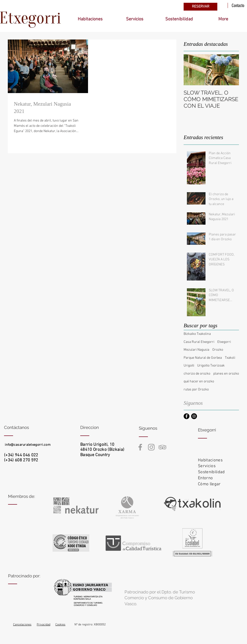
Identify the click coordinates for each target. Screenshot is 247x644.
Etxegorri (224, 342)
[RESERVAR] (200, 7)
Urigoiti (189, 366)
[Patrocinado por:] (27, 576)
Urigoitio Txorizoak (211, 366)
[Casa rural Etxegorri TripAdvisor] (162, 447)
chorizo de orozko (197, 374)
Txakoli (230, 358)
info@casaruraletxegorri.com (28, 445)
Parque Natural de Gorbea (203, 358)
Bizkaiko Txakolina (197, 334)
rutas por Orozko (196, 390)
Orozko (218, 350)
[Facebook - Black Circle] (187, 416)
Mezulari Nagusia (196, 350)
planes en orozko (226, 374)
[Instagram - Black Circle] (194, 416)
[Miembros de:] (27, 497)
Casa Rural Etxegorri (199, 342)
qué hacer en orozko (199, 381)
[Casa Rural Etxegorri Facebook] (140, 447)
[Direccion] (99, 428)
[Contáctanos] (23, 428)
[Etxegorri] (217, 430)
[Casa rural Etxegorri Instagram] (151, 447)
